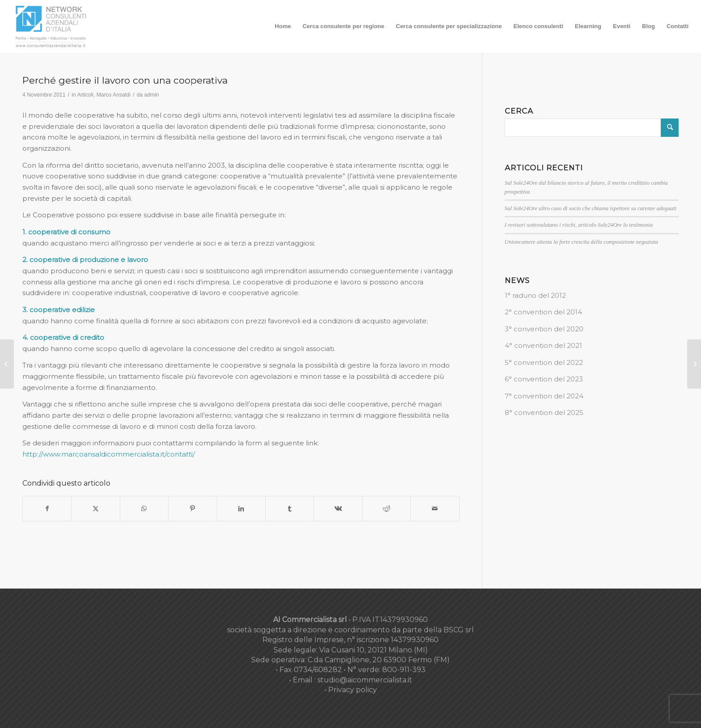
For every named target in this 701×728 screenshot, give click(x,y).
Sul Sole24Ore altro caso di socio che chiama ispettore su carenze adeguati (591, 208)
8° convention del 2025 (544, 413)
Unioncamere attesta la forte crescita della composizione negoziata (582, 242)
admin (152, 95)
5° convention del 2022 (544, 362)
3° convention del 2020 (544, 329)
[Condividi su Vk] (338, 509)
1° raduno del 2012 (535, 295)
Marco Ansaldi (114, 95)
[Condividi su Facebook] (47, 509)
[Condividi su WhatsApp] (144, 509)
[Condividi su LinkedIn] (241, 509)
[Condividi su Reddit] (386, 509)
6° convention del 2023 (544, 379)
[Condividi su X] (95, 509)
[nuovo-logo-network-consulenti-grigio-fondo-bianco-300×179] (51, 26)
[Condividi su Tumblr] (289, 509)
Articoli (85, 95)
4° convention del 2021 (543, 345)
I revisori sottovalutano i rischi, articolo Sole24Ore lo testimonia (579, 225)
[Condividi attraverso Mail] (435, 509)
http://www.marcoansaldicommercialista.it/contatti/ (109, 454)
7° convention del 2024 (544, 396)
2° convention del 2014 (543, 312)
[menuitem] (283, 26)
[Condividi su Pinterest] (192, 509)
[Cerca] (592, 128)
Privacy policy (353, 690)
